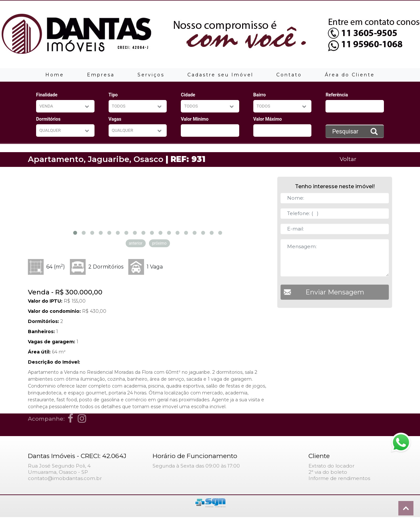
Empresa (101, 75)
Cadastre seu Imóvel (220, 75)
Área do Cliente (350, 75)
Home (55, 75)
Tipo (113, 95)
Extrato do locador (331, 466)
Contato (289, 75)
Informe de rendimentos (339, 478)
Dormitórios (48, 119)
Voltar (348, 159)
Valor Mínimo (195, 119)
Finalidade (47, 95)
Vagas (115, 119)
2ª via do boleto (328, 472)
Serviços (151, 75)
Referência (337, 95)
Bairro (260, 95)
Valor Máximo (268, 119)
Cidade (188, 95)
